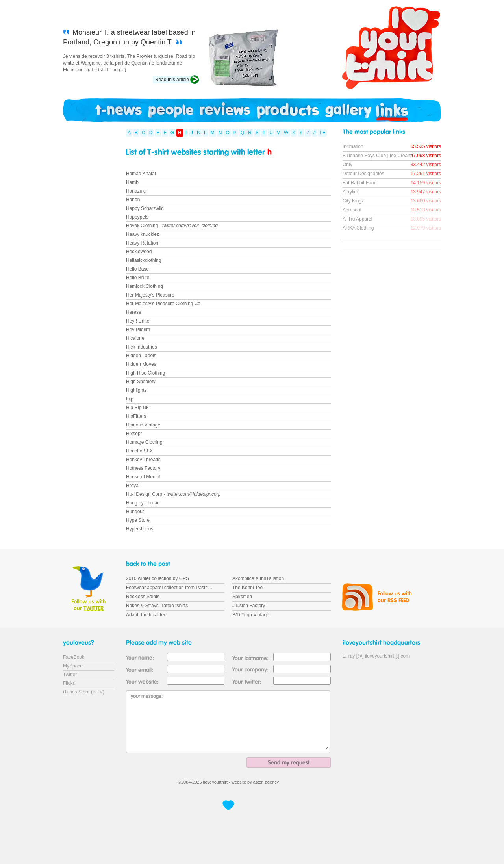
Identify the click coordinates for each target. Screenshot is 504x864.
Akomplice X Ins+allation (258, 578)
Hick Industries (142, 347)
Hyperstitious (140, 529)
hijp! (130, 399)
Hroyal (133, 486)
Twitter (70, 675)
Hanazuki (136, 191)
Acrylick (351, 192)
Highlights (136, 390)
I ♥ (322, 133)
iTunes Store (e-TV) (84, 692)
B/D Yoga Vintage (251, 615)
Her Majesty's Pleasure (150, 295)
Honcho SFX (139, 451)
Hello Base (137, 269)
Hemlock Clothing (145, 286)
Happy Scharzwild (145, 208)
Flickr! (69, 683)
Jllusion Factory (249, 606)
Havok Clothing (142, 226)
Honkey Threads (143, 460)
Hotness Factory (143, 468)
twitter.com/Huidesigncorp (194, 494)
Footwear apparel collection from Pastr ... (169, 588)
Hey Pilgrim (138, 330)
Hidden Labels (141, 356)
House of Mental (143, 477)
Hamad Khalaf (141, 174)
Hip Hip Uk (137, 408)
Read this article (172, 80)
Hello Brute (138, 278)
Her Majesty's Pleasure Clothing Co (163, 304)
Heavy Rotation (142, 243)
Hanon (133, 200)
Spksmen (242, 597)
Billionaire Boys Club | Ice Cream (377, 156)
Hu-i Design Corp (144, 494)
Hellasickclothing (144, 260)
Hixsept (134, 434)
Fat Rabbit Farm (360, 183)
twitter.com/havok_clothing (190, 226)
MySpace (73, 666)
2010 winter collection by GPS (157, 578)
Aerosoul (352, 210)
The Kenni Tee (247, 588)
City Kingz (353, 201)
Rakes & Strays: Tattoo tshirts (157, 606)
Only (347, 165)
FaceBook (74, 657)
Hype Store (138, 520)
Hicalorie (135, 338)
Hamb (132, 182)
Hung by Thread (143, 503)
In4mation (353, 146)
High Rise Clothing (145, 373)
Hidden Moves (141, 364)
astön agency (266, 782)
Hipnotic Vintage (143, 425)
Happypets (137, 217)
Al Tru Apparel (357, 219)
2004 (186, 782)
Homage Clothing (144, 442)
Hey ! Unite (138, 321)
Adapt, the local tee (146, 615)
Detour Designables (363, 174)
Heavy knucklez (143, 234)
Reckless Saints (143, 597)
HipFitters (136, 416)
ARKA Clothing (358, 228)
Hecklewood (139, 252)
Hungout (135, 512)
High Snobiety (141, 382)
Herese (134, 312)
